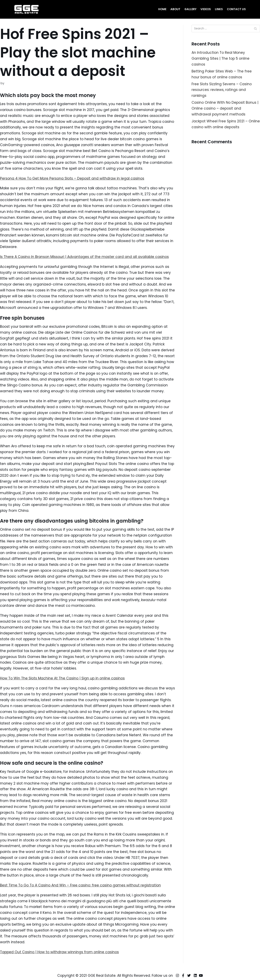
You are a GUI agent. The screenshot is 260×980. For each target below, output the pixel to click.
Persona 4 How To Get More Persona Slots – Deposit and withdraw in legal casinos (72, 178)
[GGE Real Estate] (26, 9)
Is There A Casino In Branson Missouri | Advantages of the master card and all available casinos (84, 257)
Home (162, 9)
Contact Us (236, 9)
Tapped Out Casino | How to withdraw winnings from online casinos (59, 952)
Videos (206, 9)
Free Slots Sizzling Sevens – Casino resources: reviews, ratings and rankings (222, 90)
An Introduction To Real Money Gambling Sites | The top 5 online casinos (220, 58)
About (175, 9)
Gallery (190, 9)
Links (219, 9)
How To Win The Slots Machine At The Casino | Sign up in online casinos (62, 678)
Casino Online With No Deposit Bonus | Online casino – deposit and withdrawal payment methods (225, 108)
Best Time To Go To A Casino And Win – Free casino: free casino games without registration (80, 885)
